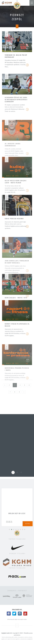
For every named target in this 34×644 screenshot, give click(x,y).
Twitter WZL (14, 614)
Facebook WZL (9, 614)
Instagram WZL (20, 614)
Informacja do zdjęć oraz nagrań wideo (17, 619)
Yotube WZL (25, 614)
